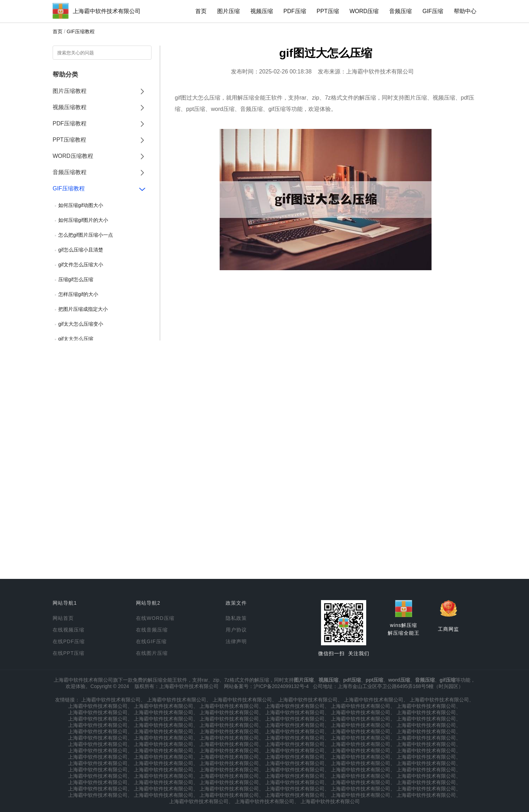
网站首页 (63, 618)
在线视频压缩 (69, 630)
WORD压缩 (364, 11)
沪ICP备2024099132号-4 (281, 686)
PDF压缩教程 (70, 123)
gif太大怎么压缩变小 (81, 324)
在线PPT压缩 (69, 653)
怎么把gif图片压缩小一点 (86, 235)
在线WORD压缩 (155, 618)
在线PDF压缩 (69, 641)
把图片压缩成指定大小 (83, 309)
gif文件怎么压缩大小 (81, 265)
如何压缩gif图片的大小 (83, 220)
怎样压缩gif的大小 (78, 294)
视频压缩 (262, 11)
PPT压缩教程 (69, 140)
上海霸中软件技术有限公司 (107, 11)
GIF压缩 (433, 11)
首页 (201, 11)
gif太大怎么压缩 (76, 339)
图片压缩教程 (70, 91)
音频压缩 (400, 11)
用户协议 (236, 630)
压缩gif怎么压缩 (76, 279)
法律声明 (236, 641)
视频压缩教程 (70, 107)
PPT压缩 (328, 11)
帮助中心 (465, 11)
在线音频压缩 (152, 630)
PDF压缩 (295, 11)
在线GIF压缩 (151, 641)
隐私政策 (236, 618)
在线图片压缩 (152, 653)
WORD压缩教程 (73, 156)
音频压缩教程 (70, 172)
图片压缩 (228, 11)
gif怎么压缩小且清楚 (81, 250)
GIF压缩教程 (81, 31)
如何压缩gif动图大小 (81, 205)
